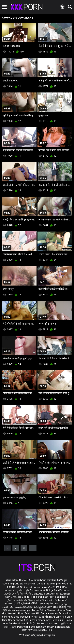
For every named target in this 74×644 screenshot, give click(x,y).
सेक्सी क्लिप (28, 630)
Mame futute (39, 610)
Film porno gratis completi (46, 584)
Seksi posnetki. (22, 617)
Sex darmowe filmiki (20, 620)
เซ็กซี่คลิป (50, 617)
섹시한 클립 (38, 617)
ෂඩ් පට (37, 630)
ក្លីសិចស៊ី (63, 607)
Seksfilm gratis (11, 584)
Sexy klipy (8, 617)
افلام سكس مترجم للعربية (39, 587)
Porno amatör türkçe (42, 590)
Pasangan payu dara (29, 627)
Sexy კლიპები (14, 597)
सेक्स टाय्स (55, 604)
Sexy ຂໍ (45, 627)
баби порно (62, 597)
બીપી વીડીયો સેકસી (49, 600)
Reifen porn (19, 587)
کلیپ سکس (23, 590)
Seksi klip (61, 617)
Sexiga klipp (29, 597)
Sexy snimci (65, 613)
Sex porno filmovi (41, 620)
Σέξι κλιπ (36, 623)
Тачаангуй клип (57, 610)
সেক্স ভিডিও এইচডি (21, 594)
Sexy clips (25, 584)
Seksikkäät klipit (45, 597)
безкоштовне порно (20, 610)
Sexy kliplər (58, 620)
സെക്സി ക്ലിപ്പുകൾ (34, 607)
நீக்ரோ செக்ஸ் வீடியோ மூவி (23, 600)
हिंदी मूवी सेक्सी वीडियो (27, 604)
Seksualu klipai (16, 613)
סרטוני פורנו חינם (51, 623)
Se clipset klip (33, 613)
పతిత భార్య (44, 604)
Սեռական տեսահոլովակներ (51, 594)
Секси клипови (50, 613)
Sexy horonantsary (60, 627)
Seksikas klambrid (20, 623)
